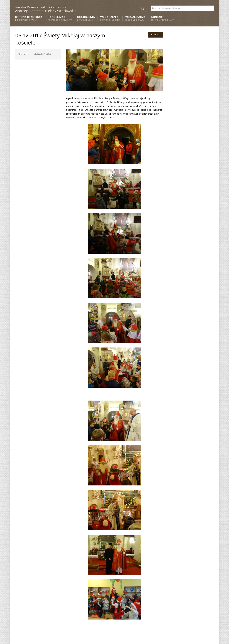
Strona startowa (29, 18)
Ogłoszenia (86, 18)
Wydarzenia (110, 18)
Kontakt (163, 18)
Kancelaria (60, 18)
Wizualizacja (136, 18)
